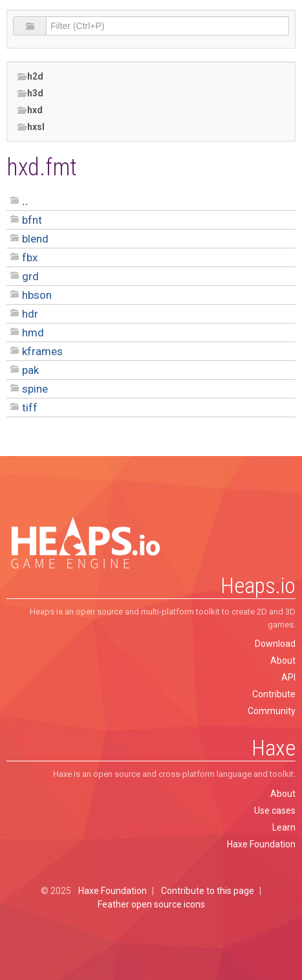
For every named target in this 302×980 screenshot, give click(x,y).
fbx (30, 257)
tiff (30, 408)
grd (30, 276)
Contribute (274, 694)
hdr (30, 314)
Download (275, 644)
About (283, 660)
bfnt (32, 220)
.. (25, 201)
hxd (30, 110)
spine (35, 389)
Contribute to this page (208, 891)
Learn (284, 827)
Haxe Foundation (261, 844)
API (288, 677)
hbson (37, 295)
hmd (33, 332)
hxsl (31, 127)
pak (30, 370)
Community (272, 711)
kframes (42, 351)
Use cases (275, 811)
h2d (30, 77)
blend (35, 239)
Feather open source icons (151, 904)
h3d (30, 93)
